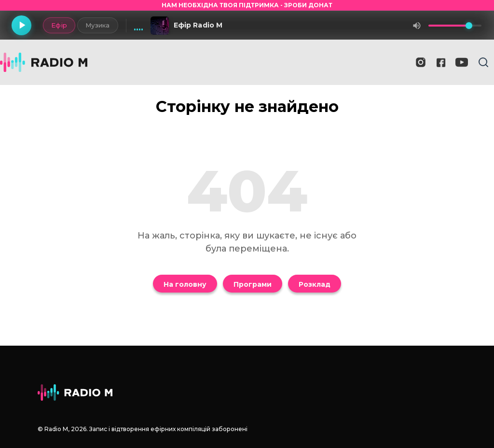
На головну (185, 284)
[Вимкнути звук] (417, 26)
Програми (253, 284)
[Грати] (22, 26)
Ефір (57, 25)
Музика (95, 25)
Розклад (315, 284)
